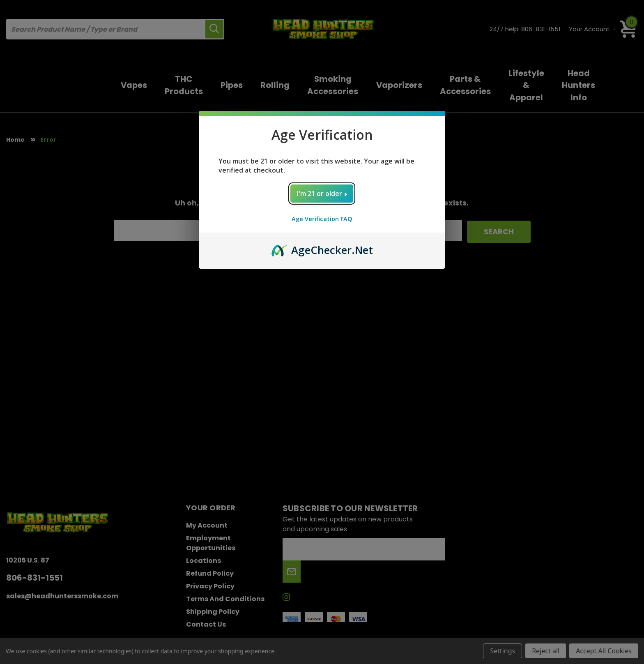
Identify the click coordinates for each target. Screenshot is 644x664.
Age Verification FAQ (322, 219)
